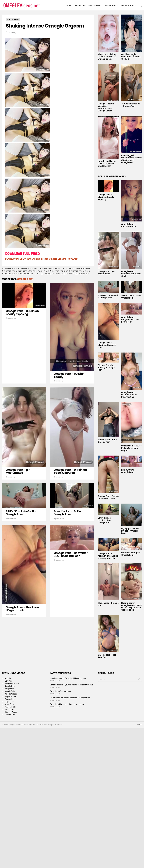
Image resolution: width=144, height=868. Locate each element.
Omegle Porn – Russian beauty (69, 375)
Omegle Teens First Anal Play (107, 656)
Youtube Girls (10, 715)
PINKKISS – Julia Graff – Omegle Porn (21, 513)
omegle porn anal (29, 269)
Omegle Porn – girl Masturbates (18, 471)
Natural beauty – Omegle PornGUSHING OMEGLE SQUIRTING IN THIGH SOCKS (132, 606)
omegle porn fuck (39, 271)
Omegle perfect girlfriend (61, 691)
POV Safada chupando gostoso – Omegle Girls (70, 698)
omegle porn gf (60, 271)
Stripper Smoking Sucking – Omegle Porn (107, 368)
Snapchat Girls (10, 707)
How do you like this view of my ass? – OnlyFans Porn (107, 164)
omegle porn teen (35, 274)
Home (68, 5)
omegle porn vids (80, 274)
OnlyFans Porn (10, 696)
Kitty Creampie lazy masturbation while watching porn (107, 57)
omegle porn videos (57, 274)
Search (139, 680)
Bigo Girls (8, 678)
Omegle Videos (111, 5)
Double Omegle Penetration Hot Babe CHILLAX (131, 57)
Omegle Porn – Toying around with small (108, 497)
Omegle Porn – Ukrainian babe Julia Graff (70, 471)
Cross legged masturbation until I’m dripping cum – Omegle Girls (132, 159)
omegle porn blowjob (53, 269)
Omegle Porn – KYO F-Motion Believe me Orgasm (132, 448)
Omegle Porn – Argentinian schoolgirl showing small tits (108, 556)
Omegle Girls (95, 5)
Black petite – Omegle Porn (108, 604)
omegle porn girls (80, 271)
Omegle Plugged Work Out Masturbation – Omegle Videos (106, 107)
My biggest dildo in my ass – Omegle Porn (130, 531)
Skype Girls (9, 702)
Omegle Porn (10, 269)
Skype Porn (9, 704)
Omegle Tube (80, 5)
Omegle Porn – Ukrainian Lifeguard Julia (22, 609)
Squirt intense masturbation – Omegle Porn (105, 520)
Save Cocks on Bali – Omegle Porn (67, 513)
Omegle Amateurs (12, 684)
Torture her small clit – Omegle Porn (131, 105)
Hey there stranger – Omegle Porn (131, 554)
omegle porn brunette (78, 269)
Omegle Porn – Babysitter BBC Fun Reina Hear (71, 554)
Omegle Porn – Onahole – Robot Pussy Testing (129, 395)
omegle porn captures (15, 271)
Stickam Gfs (9, 709)
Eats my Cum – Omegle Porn (128, 471)
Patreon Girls (10, 699)
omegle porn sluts (13, 274)
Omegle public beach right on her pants (67, 704)
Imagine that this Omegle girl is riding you (68, 678)
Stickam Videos (129, 5)
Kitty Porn (8, 681)
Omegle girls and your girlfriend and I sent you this (71, 685)
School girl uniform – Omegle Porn (108, 441)
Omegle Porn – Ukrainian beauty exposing (22, 312)
